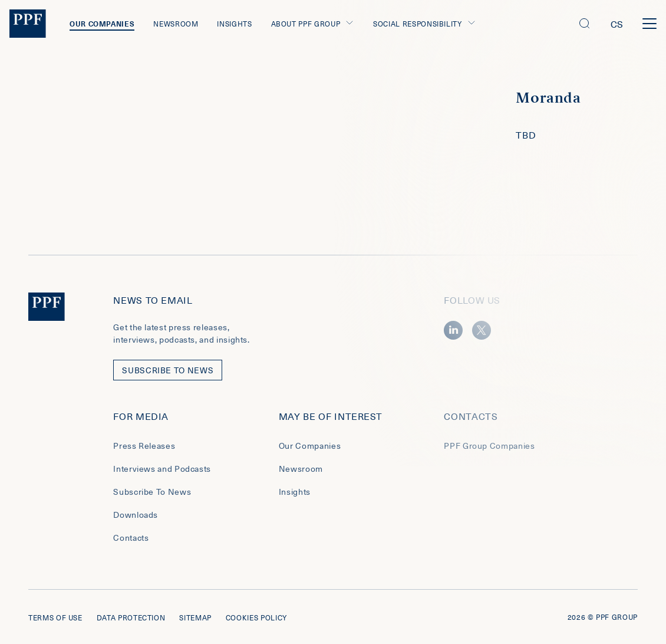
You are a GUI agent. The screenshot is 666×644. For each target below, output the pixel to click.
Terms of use (55, 617)
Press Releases (144, 446)
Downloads (136, 515)
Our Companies (102, 24)
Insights (234, 24)
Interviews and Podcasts (162, 469)
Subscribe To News (152, 492)
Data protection (131, 617)
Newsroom (176, 24)
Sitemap (195, 617)
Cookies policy (256, 617)
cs (617, 24)
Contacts (131, 538)
